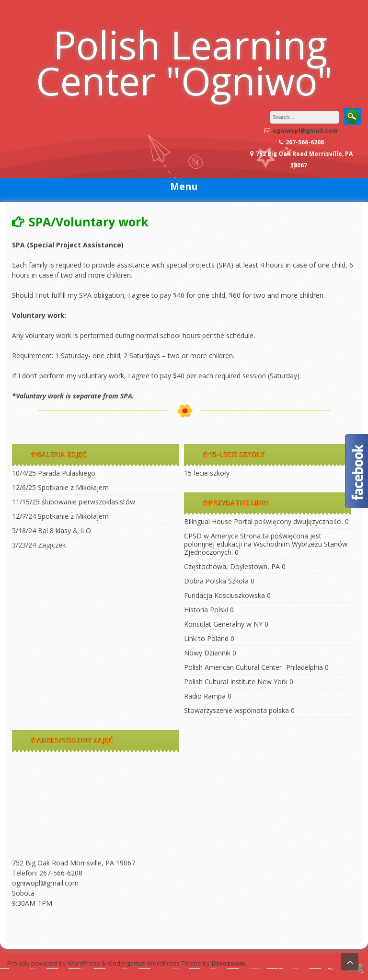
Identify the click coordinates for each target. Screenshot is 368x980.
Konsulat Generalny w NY (223, 624)
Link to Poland (206, 638)
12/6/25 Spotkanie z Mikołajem (60, 487)
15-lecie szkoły (207, 473)
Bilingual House (208, 521)
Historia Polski (206, 610)
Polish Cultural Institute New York (236, 682)
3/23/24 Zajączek (39, 545)
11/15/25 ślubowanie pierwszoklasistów (74, 502)
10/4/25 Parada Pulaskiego (54, 473)
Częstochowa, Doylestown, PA (232, 566)
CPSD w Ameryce (211, 536)
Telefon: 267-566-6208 (47, 873)
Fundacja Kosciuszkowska (224, 595)
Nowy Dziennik (207, 653)
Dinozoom (228, 963)
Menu (184, 186)
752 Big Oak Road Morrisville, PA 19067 (74, 863)
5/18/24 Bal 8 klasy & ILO (52, 531)
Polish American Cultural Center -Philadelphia (253, 667)
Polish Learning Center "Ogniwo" (184, 62)
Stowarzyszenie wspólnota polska (236, 710)
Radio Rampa (205, 696)
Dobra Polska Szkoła (216, 581)
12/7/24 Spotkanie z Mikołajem (60, 516)
